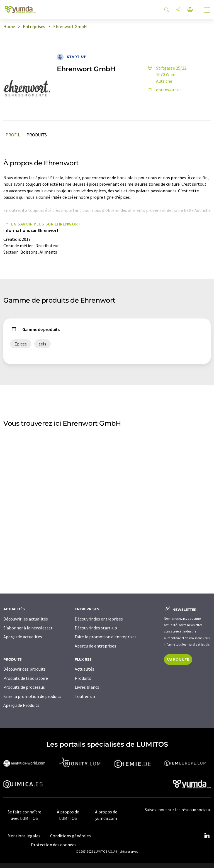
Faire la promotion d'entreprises (106, 637)
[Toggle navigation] (207, 11)
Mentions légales (24, 836)
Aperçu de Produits (21, 705)
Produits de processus (24, 687)
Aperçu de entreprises (95, 646)
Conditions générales (70, 836)
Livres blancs (87, 687)
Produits (37, 135)
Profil (13, 135)
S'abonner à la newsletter (28, 628)
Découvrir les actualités (26, 619)
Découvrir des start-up (96, 628)
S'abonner (178, 659)
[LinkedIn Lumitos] (207, 836)
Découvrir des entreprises (99, 619)
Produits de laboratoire (26, 678)
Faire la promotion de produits (32, 696)
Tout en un (85, 696)
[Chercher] (167, 10)
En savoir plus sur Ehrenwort (42, 224)
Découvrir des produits (25, 669)
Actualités (84, 669)
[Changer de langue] (190, 10)
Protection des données (54, 845)
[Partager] (178, 10)
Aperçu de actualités (23, 637)
